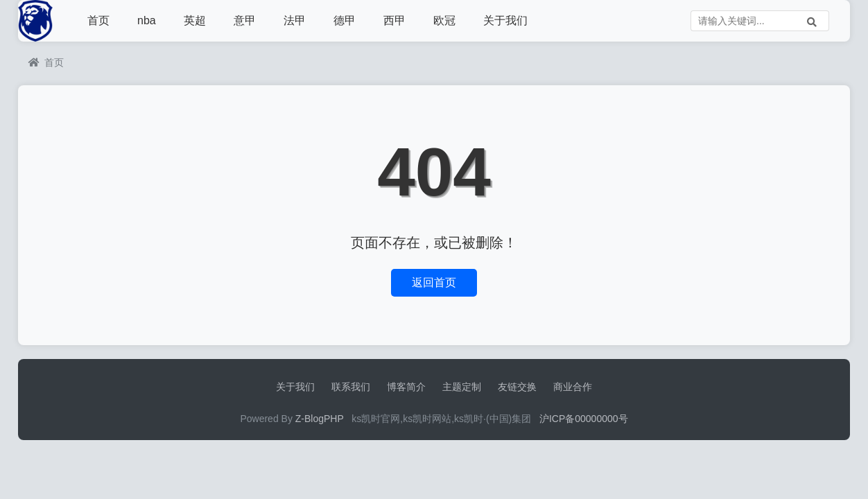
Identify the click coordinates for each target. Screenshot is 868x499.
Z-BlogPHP (320, 419)
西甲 (394, 20)
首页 (98, 20)
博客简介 (406, 387)
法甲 (295, 20)
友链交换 (517, 387)
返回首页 (434, 282)
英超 (195, 20)
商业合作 (573, 387)
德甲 (345, 20)
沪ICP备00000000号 (584, 419)
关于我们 (505, 20)
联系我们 (351, 387)
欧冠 (444, 20)
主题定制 (462, 387)
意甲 (245, 20)
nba (147, 20)
